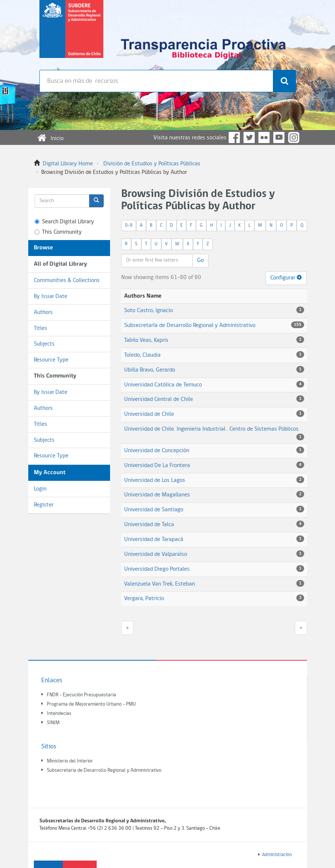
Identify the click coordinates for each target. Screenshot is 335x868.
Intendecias (59, 714)
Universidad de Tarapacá (154, 540)
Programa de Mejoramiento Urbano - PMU (91, 704)
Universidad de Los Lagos (155, 480)
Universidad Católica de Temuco (163, 385)
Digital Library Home (68, 164)
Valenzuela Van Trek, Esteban (160, 584)
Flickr (264, 137)
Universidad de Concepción (157, 451)
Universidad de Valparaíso (156, 554)
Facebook (234, 137)
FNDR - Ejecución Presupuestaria (81, 695)
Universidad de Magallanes (157, 495)
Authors (43, 312)
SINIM (53, 723)
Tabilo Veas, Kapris (146, 340)
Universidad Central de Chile (159, 399)
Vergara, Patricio (144, 599)
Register (44, 505)
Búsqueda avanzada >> (67, 100)
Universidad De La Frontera (157, 466)
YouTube (279, 137)
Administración (277, 855)
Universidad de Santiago (154, 510)
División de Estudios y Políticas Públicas (152, 164)
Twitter (249, 137)
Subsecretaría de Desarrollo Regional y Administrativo (190, 325)
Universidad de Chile (149, 414)
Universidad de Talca (149, 525)
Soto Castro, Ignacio (149, 311)
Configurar (286, 278)
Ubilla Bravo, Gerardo (150, 370)
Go (200, 260)
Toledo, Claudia (142, 355)
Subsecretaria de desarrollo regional (71, 35)
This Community (58, 232)
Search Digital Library (64, 222)
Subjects (44, 344)
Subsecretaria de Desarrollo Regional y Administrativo (104, 770)
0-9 (129, 225)
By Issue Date (51, 297)
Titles (41, 328)
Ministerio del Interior (70, 761)
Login (40, 489)
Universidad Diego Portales (157, 569)
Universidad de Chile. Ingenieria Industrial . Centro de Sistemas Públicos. (212, 429)
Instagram (294, 137)
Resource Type (51, 360)
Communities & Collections (67, 281)
